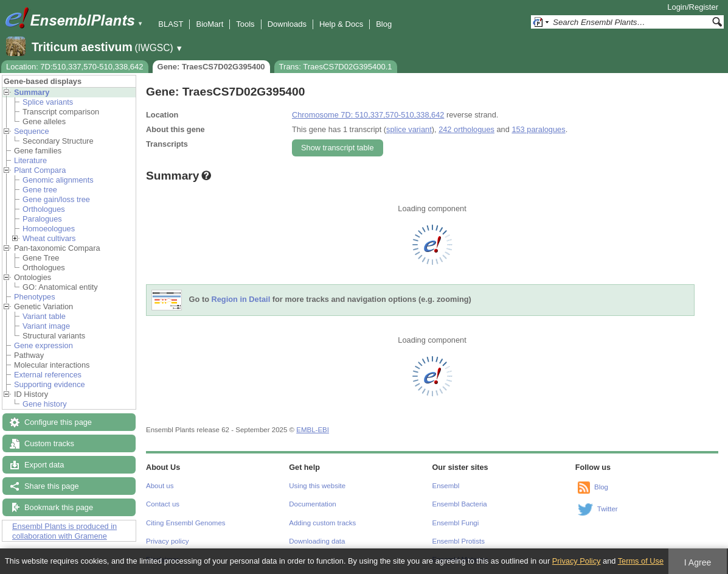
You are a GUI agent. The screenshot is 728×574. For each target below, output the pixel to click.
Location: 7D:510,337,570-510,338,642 (75, 67)
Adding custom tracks (322, 523)
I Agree (698, 562)
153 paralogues (538, 129)
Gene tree (40, 190)
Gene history (45, 404)
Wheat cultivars (49, 238)
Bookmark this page (59, 507)
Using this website (317, 486)
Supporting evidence (50, 384)
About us (160, 486)
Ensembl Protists (459, 541)
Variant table (44, 316)
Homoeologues (49, 229)
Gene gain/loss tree (56, 199)
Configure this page (58, 422)
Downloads (287, 24)
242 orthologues (466, 129)
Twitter (608, 509)
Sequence (32, 131)
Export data (44, 465)
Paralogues (42, 219)
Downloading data (317, 541)
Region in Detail (241, 300)
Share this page (52, 486)
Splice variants (48, 102)
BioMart (210, 24)
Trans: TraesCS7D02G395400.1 (336, 67)
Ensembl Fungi (456, 523)
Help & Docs (341, 24)
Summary (32, 92)
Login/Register (693, 7)
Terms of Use (641, 561)
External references (48, 375)
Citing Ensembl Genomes (186, 523)
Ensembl (446, 486)
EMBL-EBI (313, 430)
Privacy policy (167, 541)
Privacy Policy (577, 561)
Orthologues (44, 209)
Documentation (312, 504)
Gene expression (43, 345)
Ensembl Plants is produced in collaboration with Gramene (64, 531)
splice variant (409, 129)
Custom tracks (49, 443)
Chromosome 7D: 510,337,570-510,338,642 (368, 115)
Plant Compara (40, 170)
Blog (384, 24)
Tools (245, 24)
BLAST (171, 24)
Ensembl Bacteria (460, 504)
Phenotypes (35, 297)
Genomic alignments (58, 180)
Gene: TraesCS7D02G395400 (211, 67)
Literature (30, 160)
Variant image (46, 326)
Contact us (163, 504)
